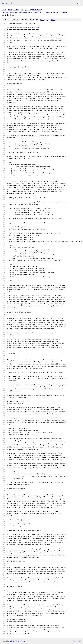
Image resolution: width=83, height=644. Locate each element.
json (79, 641)
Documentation (52, 12)
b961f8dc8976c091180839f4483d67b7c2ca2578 (22, 12)
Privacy (17, 641)
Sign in (79, 3)
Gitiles (12, 641)
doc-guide (64, 12)
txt (75, 641)
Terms (23, 641)
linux (4, 10)
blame (53, 20)
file (43, 20)
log (48, 20)
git (22, 10)
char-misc (36, 10)
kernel (16, 10)
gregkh (28, 10)
